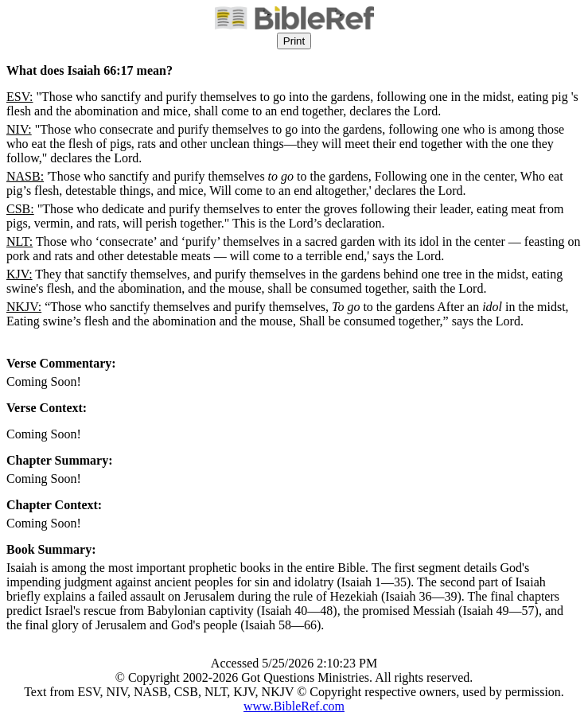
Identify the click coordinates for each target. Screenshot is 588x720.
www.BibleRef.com (294, 706)
